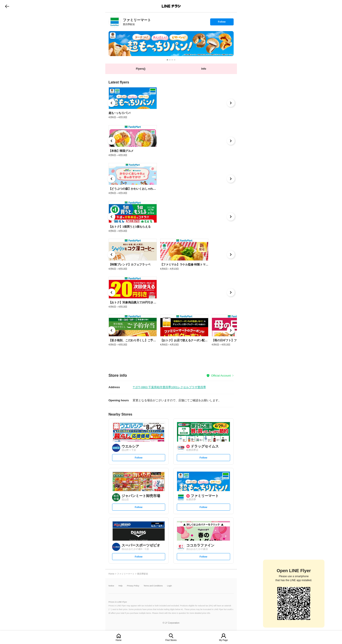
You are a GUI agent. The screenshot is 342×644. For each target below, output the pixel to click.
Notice (111, 586)
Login (170, 586)
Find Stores (171, 640)
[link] (115, 22)
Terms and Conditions (153, 586)
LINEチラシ (171, 6)
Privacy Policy (133, 586)
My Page (223, 640)
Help (121, 586)
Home (119, 640)
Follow (222, 23)
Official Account (221, 376)
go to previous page (7, 6)
